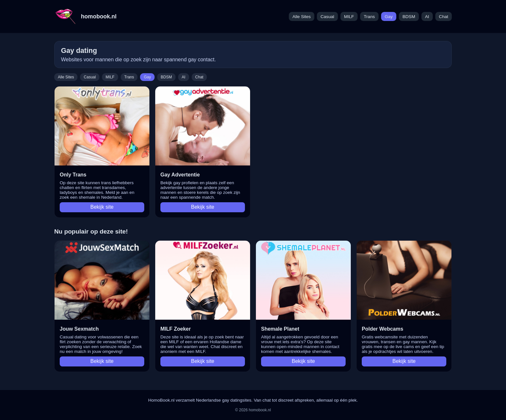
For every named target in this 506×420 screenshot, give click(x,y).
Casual (327, 17)
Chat (444, 17)
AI (427, 17)
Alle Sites (302, 17)
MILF (349, 17)
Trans (369, 17)
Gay (389, 17)
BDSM (409, 17)
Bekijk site (102, 207)
